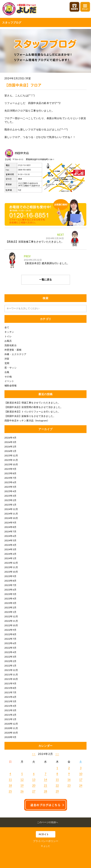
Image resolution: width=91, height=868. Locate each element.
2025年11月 (11, 460)
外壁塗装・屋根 (13, 350)
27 (34, 791)
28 (45, 791)
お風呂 (8, 341)
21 (45, 785)
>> (57, 754)
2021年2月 (11, 715)
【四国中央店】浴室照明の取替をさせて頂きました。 (34, 407)
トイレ (8, 336)
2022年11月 (11, 621)
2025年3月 (11, 496)
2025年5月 (11, 487)
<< (34, 754)
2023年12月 (11, 563)
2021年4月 (11, 706)
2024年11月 (11, 514)
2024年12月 (11, 509)
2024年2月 (11, 554)
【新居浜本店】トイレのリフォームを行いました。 (33, 412)
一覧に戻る (45, 279)
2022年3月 (11, 657)
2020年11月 (11, 728)
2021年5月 (11, 701)
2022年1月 (11, 666)
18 (10, 785)
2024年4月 (11, 545)
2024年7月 (11, 531)
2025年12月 (11, 455)
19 (22, 785)
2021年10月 (11, 679)
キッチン (9, 332)
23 (69, 785)
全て (7, 327)
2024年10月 (11, 518)
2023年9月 (11, 576)
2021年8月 (11, 688)
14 (45, 779)
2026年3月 (11, 442)
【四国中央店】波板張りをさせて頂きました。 (30, 416)
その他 (8, 377)
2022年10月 (11, 625)
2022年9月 (11, 630)
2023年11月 (11, 567)
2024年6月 (11, 536)
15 (57, 779)
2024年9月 (11, 523)
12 (22, 779)
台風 (7, 372)
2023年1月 (11, 612)
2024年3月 (11, 549)
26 (22, 791)
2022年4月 (11, 652)
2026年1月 (11, 451)
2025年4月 (11, 491)
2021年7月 (11, 692)
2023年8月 (11, 581)
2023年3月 (11, 603)
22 (57, 785)
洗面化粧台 (11, 345)
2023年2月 (11, 607)
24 (81, 785)
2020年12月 (11, 724)
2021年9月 (11, 683)
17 (81, 779)
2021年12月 (11, 670)
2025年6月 (11, 482)
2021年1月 (11, 719)
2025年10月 (11, 464)
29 (57, 791)
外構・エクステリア (15, 354)
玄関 (7, 363)
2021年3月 (11, 710)
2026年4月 (11, 438)
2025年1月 (11, 505)
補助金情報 (11, 386)
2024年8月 (11, 527)
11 (10, 779)
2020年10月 (11, 733)
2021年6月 (11, 697)
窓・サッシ (11, 368)
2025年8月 (11, 473)
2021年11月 (11, 675)
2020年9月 (11, 737)
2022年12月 (11, 616)
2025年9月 (11, 469)
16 (69, 779)
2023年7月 (11, 585)
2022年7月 (11, 639)
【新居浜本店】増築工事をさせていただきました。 (33, 403)
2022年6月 (11, 643)
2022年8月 (11, 634)
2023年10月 (11, 572)
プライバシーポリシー (46, 841)
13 (34, 779)
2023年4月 (11, 599)
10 (81, 774)
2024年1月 (11, 558)
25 (10, 791)
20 (34, 785)
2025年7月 (11, 478)
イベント (9, 381)
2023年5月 (11, 594)
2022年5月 (11, 648)
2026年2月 (11, 447)
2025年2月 (11, 500)
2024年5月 (11, 540)
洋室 (7, 359)
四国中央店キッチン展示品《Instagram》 (27, 420)
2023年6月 (11, 590)
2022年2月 (11, 661)
